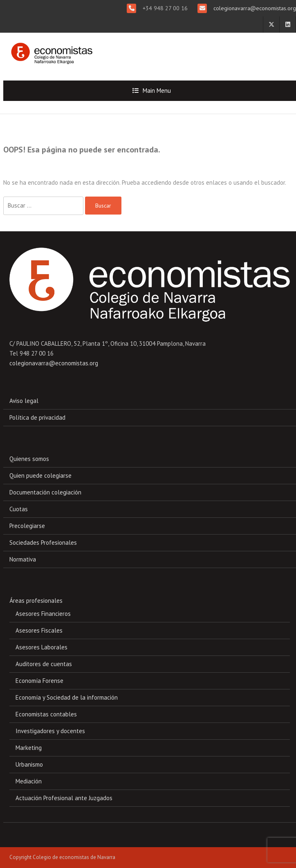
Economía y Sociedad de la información (67, 697)
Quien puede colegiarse (40, 475)
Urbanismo (29, 764)
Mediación (29, 781)
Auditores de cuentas (44, 664)
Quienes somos (29, 459)
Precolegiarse (27, 526)
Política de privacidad (37, 417)
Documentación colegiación (45, 492)
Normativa (23, 559)
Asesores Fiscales (39, 630)
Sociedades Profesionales (43, 542)
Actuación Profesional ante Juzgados (64, 798)
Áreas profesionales (36, 601)
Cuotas (19, 509)
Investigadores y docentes (50, 731)
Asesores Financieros (43, 614)
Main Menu (157, 91)
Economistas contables (46, 714)
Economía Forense (39, 681)
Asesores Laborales (41, 647)
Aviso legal (24, 401)
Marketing (29, 748)
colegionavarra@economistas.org (254, 8)
